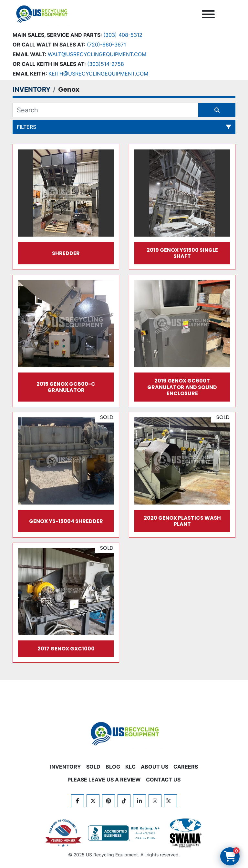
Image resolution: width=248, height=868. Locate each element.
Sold (93, 767)
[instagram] (155, 801)
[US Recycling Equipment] (124, 733)
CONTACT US (163, 780)
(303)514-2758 (106, 64)
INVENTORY (66, 767)
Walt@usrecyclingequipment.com (97, 54)
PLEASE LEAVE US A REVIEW (104, 780)
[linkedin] (139, 801)
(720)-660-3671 (106, 45)
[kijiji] (170, 801)
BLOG (113, 767)
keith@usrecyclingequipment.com (98, 74)
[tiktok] (124, 801)
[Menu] (208, 14)
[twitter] (93, 801)
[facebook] (77, 801)
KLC (130, 767)
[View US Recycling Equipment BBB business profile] (125, 833)
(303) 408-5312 (123, 35)
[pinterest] (108, 801)
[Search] (105, 110)
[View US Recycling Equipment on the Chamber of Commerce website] (63, 833)
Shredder (66, 253)
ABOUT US (155, 767)
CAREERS (186, 767)
